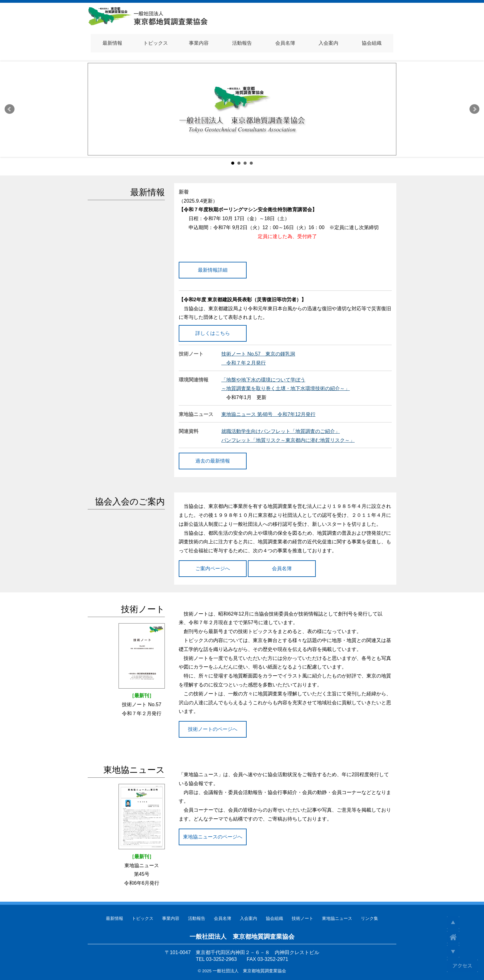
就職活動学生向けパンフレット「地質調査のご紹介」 (281, 431)
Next (474, 109)
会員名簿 (223, 918)
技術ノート (302, 918)
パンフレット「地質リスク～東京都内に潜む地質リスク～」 (288, 440)
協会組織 (274, 918)
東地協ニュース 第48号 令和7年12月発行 (268, 414)
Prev (10, 109)
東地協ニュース (337, 918)
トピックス (143, 918)
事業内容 (171, 918)
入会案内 (248, 918)
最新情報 (115, 918)
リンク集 (369, 918)
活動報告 (197, 918)
